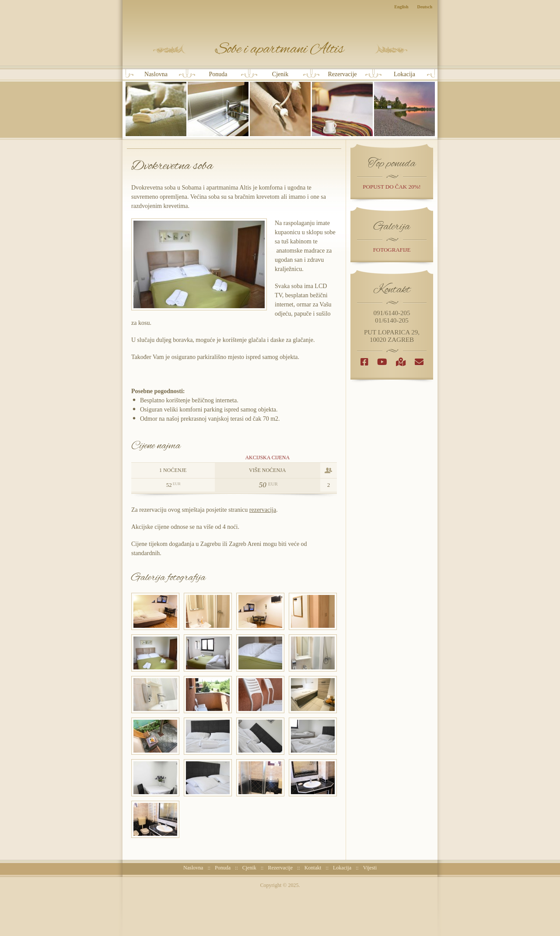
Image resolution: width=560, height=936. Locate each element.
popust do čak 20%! (392, 187)
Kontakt (313, 868)
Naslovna (156, 104)
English (401, 7)
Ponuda (218, 104)
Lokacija (404, 104)
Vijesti (370, 868)
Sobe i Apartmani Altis (280, 49)
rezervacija (263, 510)
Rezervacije (342, 104)
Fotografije (392, 250)
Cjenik (280, 104)
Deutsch (425, 7)
